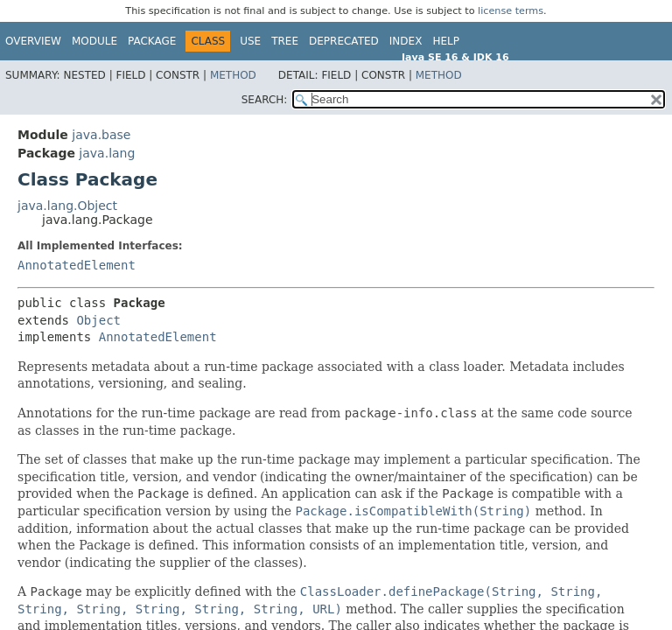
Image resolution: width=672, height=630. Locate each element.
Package (152, 41)
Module (94, 41)
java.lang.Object (67, 206)
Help (446, 41)
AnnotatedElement (77, 265)
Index (406, 41)
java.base (101, 135)
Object (98, 320)
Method (233, 75)
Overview (33, 41)
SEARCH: (265, 100)
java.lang (107, 153)
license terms (511, 11)
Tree (285, 41)
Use (250, 41)
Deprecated (344, 41)
